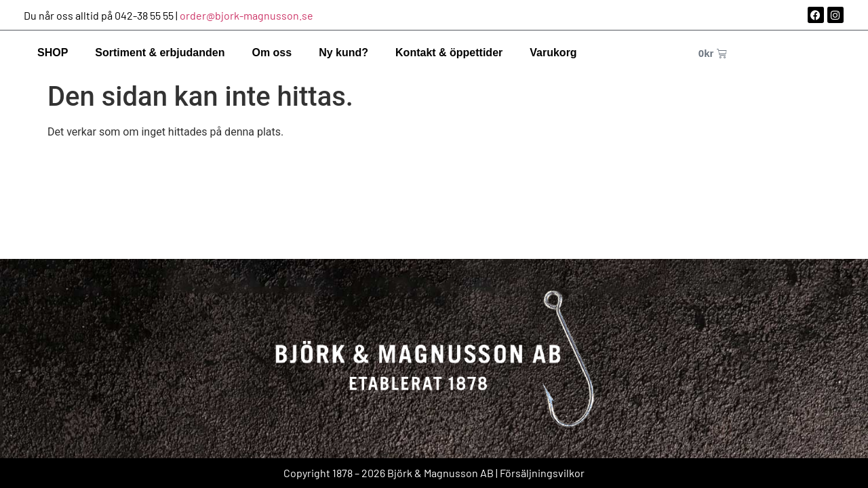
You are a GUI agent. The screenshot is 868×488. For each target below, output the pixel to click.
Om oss (272, 53)
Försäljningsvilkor (542, 473)
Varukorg (553, 53)
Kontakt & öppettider (449, 53)
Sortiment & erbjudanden (160, 53)
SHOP (53, 53)
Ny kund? (343, 53)
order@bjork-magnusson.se (246, 15)
